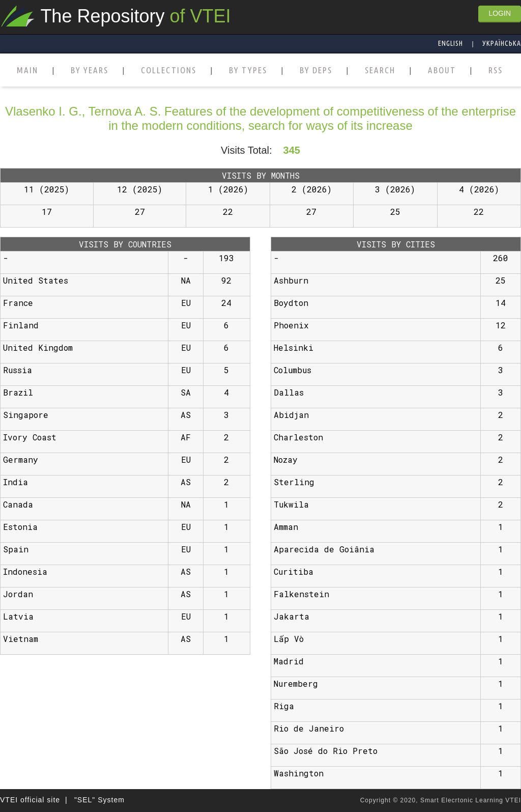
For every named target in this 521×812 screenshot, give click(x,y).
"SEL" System (99, 800)
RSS (496, 71)
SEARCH (380, 71)
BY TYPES (248, 71)
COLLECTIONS (169, 71)
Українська (502, 43)
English (451, 43)
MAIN (27, 71)
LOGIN (500, 13)
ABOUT (442, 71)
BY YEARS (90, 71)
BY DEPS (316, 71)
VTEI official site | (34, 800)
